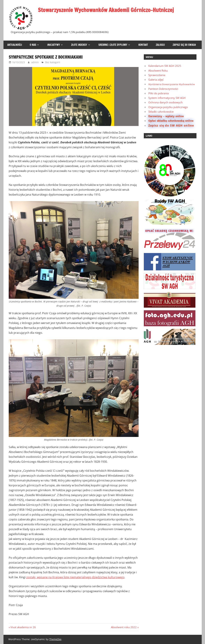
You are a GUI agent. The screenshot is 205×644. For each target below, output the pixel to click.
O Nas (33, 45)
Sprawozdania (157, 75)
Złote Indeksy (79, 45)
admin (35, 62)
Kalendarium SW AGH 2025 (165, 66)
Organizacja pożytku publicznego (168, 107)
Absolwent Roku (158, 70)
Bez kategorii (53, 62)
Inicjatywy (54, 45)
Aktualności (15, 45)
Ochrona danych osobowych (165, 102)
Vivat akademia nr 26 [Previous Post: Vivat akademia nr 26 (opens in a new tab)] (23, 627)
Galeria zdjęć (156, 80)
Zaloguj (160, 45)
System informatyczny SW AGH (167, 98)
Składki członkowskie (161, 112)
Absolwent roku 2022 (124, 627)
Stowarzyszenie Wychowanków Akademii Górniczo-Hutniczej (107, 10)
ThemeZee (55, 639)
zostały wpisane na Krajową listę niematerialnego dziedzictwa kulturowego (75, 577)
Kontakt (143, 45)
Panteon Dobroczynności (163, 89)
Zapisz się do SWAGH (184, 45)
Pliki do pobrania (158, 93)
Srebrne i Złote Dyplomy (113, 45)
